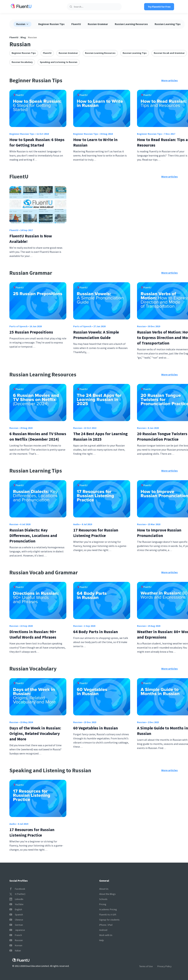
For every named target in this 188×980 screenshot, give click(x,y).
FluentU (76, 24)
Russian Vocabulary (22, 62)
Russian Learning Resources (131, 24)
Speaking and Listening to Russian (59, 62)
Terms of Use (146, 966)
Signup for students (109, 920)
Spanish (16, 915)
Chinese (16, 920)
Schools (103, 899)
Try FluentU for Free (159, 7)
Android (103, 930)
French (16, 935)
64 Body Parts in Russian (96, 632)
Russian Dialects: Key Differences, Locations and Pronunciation (33, 536)
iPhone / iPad (106, 925)
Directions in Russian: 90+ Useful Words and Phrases (33, 634)
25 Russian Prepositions (31, 332)
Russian (141, 326)
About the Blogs (107, 894)
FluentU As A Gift (108, 915)
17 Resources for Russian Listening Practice (96, 533)
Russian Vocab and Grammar (169, 53)
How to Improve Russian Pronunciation (159, 533)
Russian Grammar (98, 24)
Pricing (103, 904)
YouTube (16, 904)
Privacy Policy (164, 966)
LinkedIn (16, 899)
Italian (15, 951)
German (16, 925)
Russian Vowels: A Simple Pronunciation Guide (96, 335)
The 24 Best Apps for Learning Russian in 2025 (100, 436)
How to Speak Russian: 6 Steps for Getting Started (37, 142)
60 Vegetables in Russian (96, 728)
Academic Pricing (108, 909)
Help (102, 940)
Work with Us (106, 935)
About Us (104, 889)
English (16, 909)
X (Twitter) (17, 894)
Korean (16, 945)
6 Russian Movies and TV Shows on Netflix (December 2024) (38, 436)
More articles (170, 80)
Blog (23, 37)
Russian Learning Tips (168, 24)
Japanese (17, 930)
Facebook (17, 889)
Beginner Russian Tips (51, 24)
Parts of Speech (18, 326)
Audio (76, 524)
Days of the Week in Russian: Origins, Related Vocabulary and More (35, 733)
